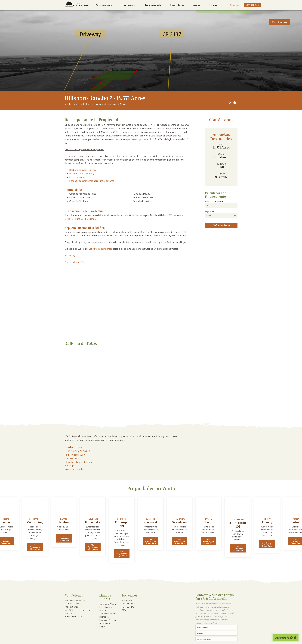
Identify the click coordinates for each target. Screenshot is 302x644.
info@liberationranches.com (78, 462)
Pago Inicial (210, 212)
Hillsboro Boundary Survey (83, 170)
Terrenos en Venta (104, 5)
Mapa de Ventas (77, 177)
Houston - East (128, 604)
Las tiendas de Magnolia (100, 249)
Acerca (197, 5)
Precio (221, 174)
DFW (124, 610)
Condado (221, 164)
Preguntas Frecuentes (109, 620)
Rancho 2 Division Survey (82, 174)
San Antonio (127, 601)
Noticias (213, 5)
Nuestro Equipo (177, 5)
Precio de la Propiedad (214, 202)
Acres (221, 144)
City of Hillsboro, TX (74, 262)
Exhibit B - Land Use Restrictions (80, 219)
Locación (221, 154)
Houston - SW (128, 607)
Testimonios (105, 623)
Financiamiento (128, 5)
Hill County (70, 255)
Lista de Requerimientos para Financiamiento (92, 181)
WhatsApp (70, 466)
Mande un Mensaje (74, 469)
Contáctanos (279, 22)
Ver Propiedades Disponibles (35, 547)
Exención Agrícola (153, 5)
